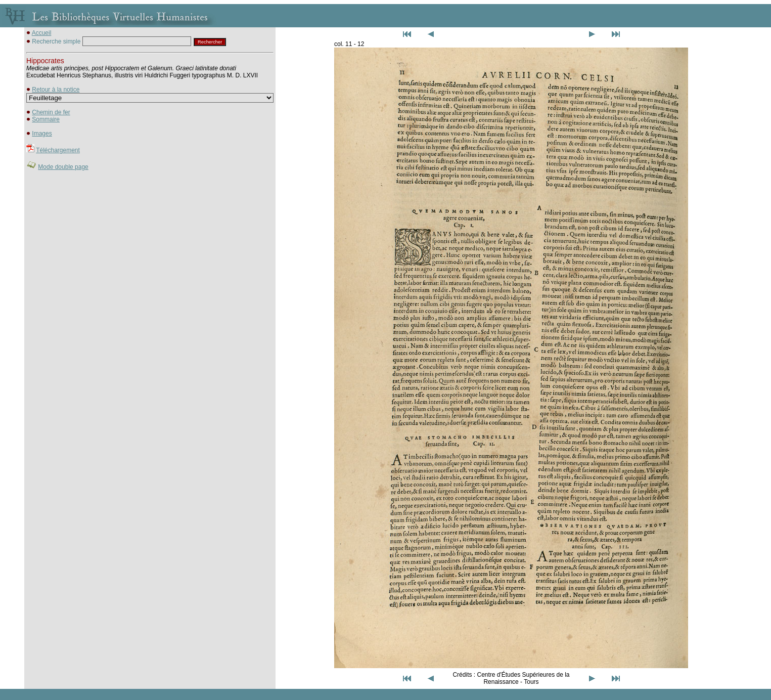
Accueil (42, 33)
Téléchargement (58, 150)
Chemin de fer (51, 112)
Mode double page (63, 167)
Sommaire (46, 119)
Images (42, 134)
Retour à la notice (56, 90)
